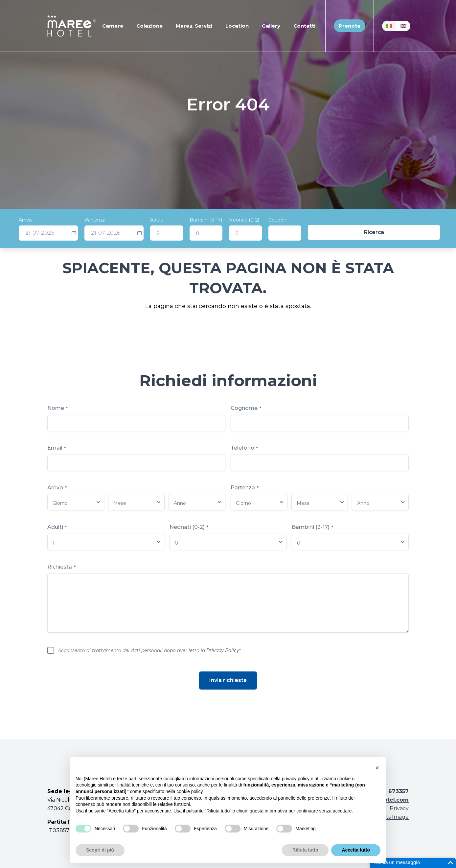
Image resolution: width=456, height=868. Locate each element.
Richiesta (61, 567)
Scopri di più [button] (100, 850)
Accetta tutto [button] (356, 850)
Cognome (246, 408)
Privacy (399, 808)
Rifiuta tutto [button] (305, 850)
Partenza (132, 220)
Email (57, 448)
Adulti (194, 220)
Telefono (244, 448)
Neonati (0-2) (281, 220)
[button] (377, 768)
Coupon (314, 220)
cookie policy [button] (189, 791)
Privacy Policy (223, 650)
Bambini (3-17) (243, 220)
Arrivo (62, 220)
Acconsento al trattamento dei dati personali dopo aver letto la (149, 650)
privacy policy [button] (296, 779)
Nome (57, 408)
